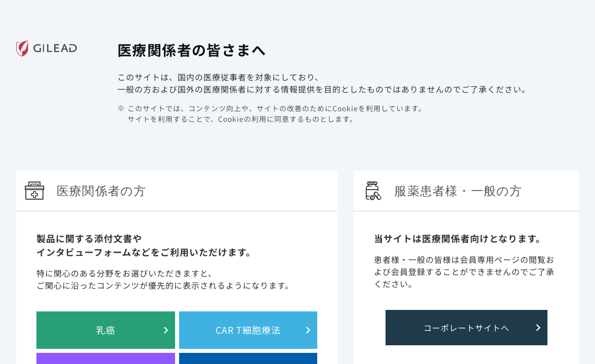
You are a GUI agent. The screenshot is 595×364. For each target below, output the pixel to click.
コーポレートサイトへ (466, 328)
